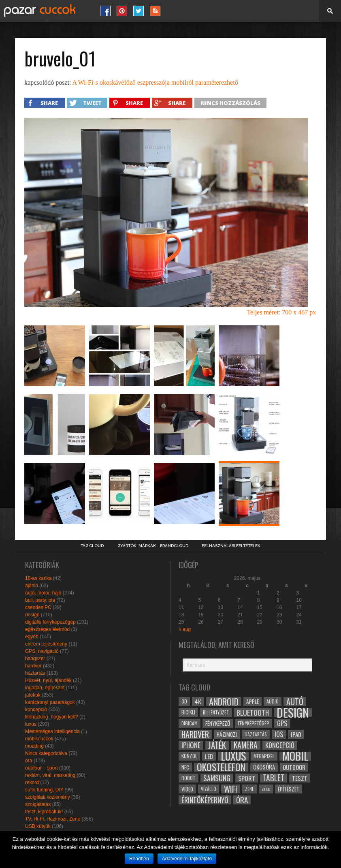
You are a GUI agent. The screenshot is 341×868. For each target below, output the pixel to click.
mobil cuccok (39, 739)
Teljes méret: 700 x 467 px (281, 312)
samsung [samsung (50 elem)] (217, 778)
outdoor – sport (42, 768)
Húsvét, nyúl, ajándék (48, 680)
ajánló (32, 586)
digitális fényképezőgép (50, 622)
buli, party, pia (40, 600)
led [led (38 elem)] (209, 756)
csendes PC (38, 607)
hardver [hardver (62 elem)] (195, 734)
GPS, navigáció (42, 651)
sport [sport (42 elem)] (247, 778)
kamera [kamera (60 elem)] (246, 745)
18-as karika (38, 578)
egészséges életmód (47, 629)
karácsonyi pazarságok (50, 702)
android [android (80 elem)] (224, 701)
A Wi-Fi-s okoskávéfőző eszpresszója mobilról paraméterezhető (155, 82)
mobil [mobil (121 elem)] (295, 756)
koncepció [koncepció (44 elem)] (280, 745)
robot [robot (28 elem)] (189, 778)
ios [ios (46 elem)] (279, 734)
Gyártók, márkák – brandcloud (153, 546)
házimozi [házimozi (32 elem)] (227, 734)
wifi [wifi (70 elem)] (231, 789)
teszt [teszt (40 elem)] (300, 778)
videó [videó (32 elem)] (187, 789)
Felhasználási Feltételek (231, 546)
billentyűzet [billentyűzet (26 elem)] (216, 712)
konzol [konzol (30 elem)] (189, 756)
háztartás (35, 673)
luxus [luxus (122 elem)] (233, 756)
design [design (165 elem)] (293, 712)
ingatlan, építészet (45, 688)
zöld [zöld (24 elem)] (266, 789)
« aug (185, 629)
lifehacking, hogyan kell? (52, 717)
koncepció (36, 710)
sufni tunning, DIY (44, 790)
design (32, 615)
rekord (32, 782)
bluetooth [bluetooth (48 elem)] (253, 712)
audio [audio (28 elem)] (273, 701)
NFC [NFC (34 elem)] (185, 767)
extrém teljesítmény (46, 644)
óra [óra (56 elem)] (242, 800)
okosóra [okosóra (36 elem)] (264, 767)
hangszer (35, 658)
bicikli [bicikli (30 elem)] (188, 712)
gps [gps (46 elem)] (282, 723)
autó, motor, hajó (43, 593)
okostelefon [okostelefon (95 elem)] (221, 767)
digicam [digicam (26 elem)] (190, 723)
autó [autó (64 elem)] (295, 701)
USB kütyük (38, 826)
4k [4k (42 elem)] (198, 701)
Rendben (139, 859)
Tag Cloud (92, 546)
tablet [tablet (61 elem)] (274, 778)
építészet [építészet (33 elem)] (289, 789)
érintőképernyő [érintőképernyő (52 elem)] (205, 800)
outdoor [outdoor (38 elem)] (294, 767)
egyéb (32, 637)
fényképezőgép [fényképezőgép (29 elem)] (254, 723)
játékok (33, 695)
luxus (31, 724)
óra (29, 761)
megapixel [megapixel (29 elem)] (264, 756)
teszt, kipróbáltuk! (44, 812)
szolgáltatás (38, 804)
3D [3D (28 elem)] (184, 701)
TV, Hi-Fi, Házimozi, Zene (53, 819)
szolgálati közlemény (48, 797)
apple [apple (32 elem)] (253, 701)
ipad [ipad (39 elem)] (296, 734)
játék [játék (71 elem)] (217, 745)
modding (34, 746)
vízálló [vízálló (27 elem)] (209, 789)
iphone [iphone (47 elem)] (191, 745)
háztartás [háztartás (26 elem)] (256, 734)
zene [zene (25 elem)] (249, 789)
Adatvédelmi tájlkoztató (187, 859)
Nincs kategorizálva (46, 753)
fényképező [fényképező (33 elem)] (218, 723)
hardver (33, 666)
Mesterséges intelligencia (52, 731)
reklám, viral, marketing (50, 775)
